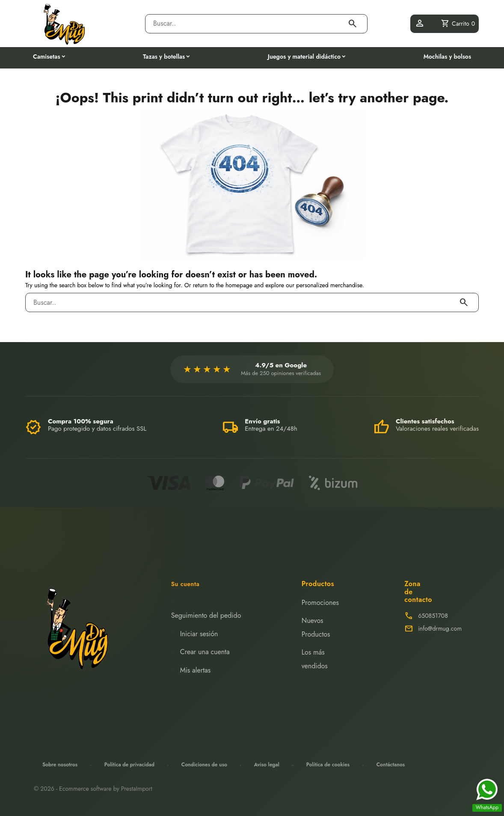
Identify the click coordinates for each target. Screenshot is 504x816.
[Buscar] (249, 24)
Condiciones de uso (204, 765)
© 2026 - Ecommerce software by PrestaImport (93, 789)
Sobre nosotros (60, 765)
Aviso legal (267, 765)
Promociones (320, 603)
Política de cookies (328, 765)
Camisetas (47, 57)
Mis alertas (195, 670)
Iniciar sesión (199, 634)
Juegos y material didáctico (304, 57)
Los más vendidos (315, 659)
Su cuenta (185, 584)
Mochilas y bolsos (447, 57)
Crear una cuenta (205, 652)
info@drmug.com (440, 628)
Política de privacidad (129, 765)
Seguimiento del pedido (206, 615)
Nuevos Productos (316, 627)
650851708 (433, 616)
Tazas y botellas (164, 57)
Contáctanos (391, 765)
